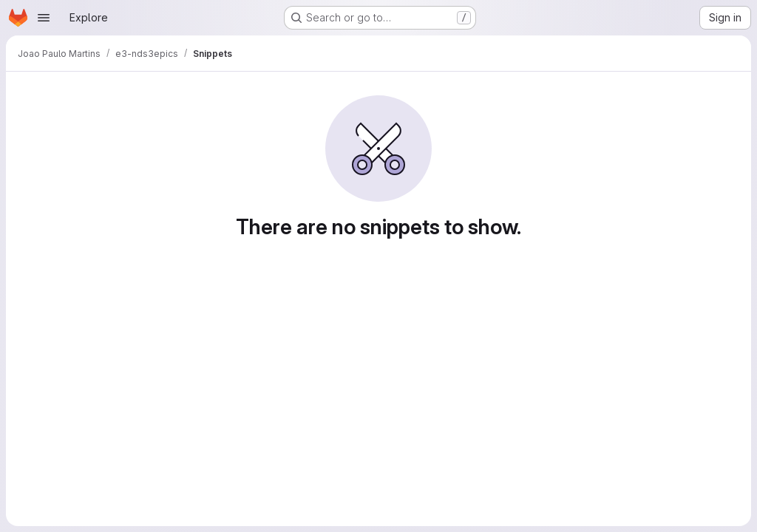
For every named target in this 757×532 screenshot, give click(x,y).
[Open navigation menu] (44, 18)
